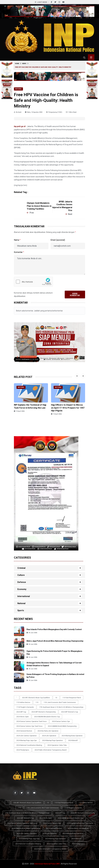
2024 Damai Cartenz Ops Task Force (29, 726)
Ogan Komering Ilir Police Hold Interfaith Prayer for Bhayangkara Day (54, 653)
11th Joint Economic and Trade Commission (60, 702)
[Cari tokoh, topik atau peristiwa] (84, 57)
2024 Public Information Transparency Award (51, 750)
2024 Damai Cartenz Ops (61, 721)
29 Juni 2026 (32, 669)
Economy (22, 589)
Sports (21, 610)
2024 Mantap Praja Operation (52, 740)
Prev (30, 213)
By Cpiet (18, 112)
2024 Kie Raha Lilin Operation (48, 731)
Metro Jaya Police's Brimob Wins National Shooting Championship (55, 641)
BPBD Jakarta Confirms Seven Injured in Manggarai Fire (62, 206)
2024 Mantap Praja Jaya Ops (27, 740)
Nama (17, 240)
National (18, 89)
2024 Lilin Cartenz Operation (26, 736)
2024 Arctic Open (23, 717)
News (24, 64)
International (24, 596)
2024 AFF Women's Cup (69, 712)
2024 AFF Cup (21, 712)
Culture (21, 575)
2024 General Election (24, 731)
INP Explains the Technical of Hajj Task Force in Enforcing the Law (30, 406)
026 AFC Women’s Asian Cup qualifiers (36, 698)
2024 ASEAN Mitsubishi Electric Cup (47, 717)
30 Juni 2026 (32, 633)
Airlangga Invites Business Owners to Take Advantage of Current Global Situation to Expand (54, 664)
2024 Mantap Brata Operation (72, 736)
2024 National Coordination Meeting (29, 745)
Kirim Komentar (75, 295)
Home (17, 64)
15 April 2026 (19, 411)
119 (37, 702)
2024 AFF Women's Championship (44, 712)
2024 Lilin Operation (49, 736)
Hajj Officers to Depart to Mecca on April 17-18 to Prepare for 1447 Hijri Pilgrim (68, 408)
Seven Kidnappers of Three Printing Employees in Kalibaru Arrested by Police (55, 676)
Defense (22, 582)
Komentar (19, 252)
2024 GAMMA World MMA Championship (62, 726)
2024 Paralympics (23, 750)
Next (69, 214)
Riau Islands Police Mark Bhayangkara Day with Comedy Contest (54, 629)
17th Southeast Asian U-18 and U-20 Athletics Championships (61, 707)
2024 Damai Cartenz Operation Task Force (31, 721)
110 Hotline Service (23, 702)
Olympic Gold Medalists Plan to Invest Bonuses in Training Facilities (39, 206)
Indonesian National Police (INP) (47, 864)
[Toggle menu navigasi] (91, 57)
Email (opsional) (58, 240)
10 (56, 698)
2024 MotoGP (73, 740)
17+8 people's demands (25, 707)
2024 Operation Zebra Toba (57, 745)
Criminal (21, 568)
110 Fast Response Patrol (72, 698)
